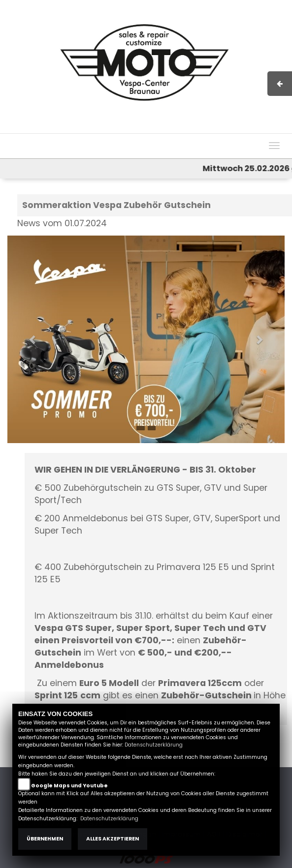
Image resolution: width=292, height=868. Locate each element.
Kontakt (209, 128)
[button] (28, 335)
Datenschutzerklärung (154, 745)
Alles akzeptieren (113, 839)
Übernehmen (45, 839)
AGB (182, 128)
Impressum (148, 128)
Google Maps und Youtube (69, 786)
